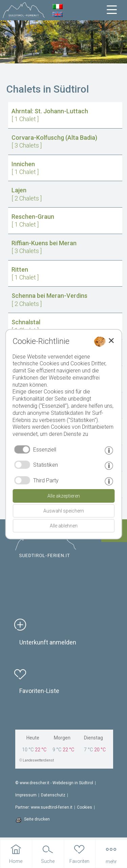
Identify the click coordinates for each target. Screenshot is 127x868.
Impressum (26, 795)
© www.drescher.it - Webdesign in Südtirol (54, 783)
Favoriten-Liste (39, 691)
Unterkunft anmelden (48, 642)
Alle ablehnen (64, 526)
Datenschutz (53, 795)
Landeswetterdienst (38, 760)
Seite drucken (37, 819)
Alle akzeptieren (64, 496)
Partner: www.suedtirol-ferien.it (44, 807)
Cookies (84, 807)
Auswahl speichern (64, 511)
